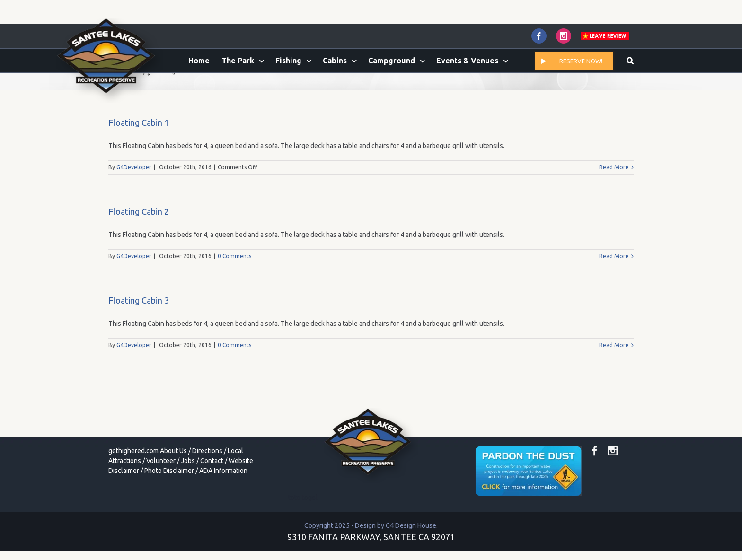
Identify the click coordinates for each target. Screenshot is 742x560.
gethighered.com (133, 490)
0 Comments (234, 296)
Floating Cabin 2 (139, 251)
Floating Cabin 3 (139, 340)
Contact (212, 500)
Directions (207, 490)
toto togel (303, 537)
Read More (614, 207)
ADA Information (223, 510)
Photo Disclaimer (169, 510)
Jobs (188, 500)
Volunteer (161, 500)
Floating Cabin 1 (139, 162)
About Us (173, 490)
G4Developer (134, 207)
